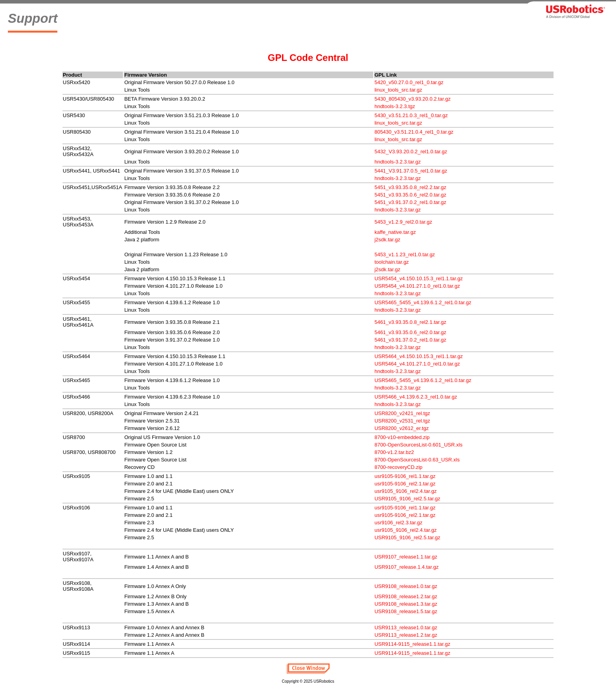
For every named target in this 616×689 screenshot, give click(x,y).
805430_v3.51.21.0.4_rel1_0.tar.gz (414, 132)
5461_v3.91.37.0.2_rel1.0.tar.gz (410, 340)
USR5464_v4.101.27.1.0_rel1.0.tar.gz (417, 364)
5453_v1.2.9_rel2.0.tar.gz (403, 222)
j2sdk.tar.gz (387, 240)
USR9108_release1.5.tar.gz (406, 611)
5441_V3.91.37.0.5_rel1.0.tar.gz (411, 171)
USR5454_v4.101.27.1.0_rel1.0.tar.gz (417, 286)
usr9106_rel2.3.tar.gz (398, 523)
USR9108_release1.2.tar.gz (406, 596)
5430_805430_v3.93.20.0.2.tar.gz (412, 99)
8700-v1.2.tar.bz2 (394, 452)
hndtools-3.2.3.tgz (395, 106)
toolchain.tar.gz (391, 262)
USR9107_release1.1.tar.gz (406, 557)
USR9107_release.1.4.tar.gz (406, 567)
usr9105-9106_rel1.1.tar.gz (405, 476)
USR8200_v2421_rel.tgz (402, 413)
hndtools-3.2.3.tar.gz (398, 162)
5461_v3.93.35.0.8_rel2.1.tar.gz (410, 322)
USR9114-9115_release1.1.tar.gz (412, 644)
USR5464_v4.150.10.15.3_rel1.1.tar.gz (419, 356)
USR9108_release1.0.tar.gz (406, 586)
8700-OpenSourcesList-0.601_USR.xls (418, 445)
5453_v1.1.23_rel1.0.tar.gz (405, 254)
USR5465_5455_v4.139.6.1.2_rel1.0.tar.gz (423, 302)
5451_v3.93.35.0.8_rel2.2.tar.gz (410, 187)
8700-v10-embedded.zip (402, 437)
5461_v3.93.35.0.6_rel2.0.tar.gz (410, 332)
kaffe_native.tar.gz (395, 232)
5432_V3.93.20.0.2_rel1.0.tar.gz (411, 152)
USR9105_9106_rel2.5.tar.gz (407, 499)
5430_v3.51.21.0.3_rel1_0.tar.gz (411, 115)
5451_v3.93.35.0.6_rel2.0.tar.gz (410, 195)
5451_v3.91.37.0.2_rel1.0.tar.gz (410, 202)
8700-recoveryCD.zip (398, 467)
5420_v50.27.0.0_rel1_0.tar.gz (409, 82)
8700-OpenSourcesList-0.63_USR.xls (417, 460)
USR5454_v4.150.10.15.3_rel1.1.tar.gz (419, 278)
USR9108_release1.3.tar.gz (406, 604)
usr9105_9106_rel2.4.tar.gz (405, 491)
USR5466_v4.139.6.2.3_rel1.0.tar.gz (416, 397)
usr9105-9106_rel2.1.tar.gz (405, 484)
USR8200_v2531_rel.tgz (402, 421)
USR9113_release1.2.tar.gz (406, 635)
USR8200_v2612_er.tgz (401, 428)
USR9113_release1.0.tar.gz (406, 627)
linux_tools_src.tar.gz (398, 90)
